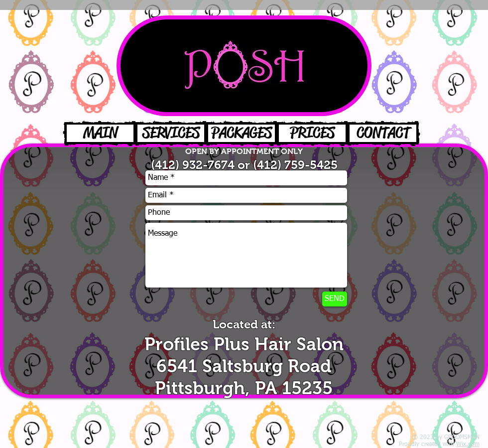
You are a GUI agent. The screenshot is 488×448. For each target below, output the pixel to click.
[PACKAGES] (242, 133)
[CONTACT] (383, 133)
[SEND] (335, 299)
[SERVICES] (171, 133)
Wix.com (468, 445)
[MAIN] (100, 133)
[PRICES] (312, 133)
